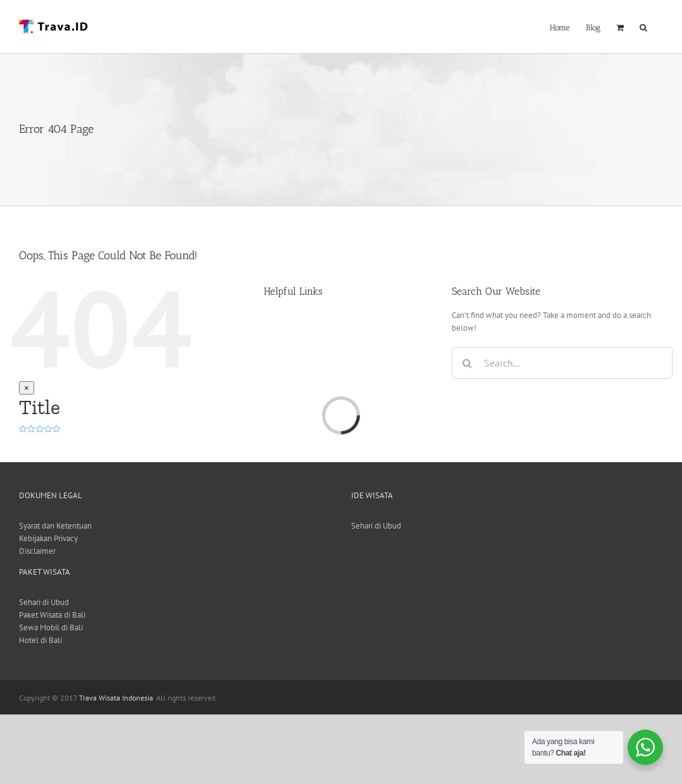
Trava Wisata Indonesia (116, 698)
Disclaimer (37, 551)
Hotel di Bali (40, 640)
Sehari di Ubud (376, 526)
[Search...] (562, 363)
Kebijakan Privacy (48, 538)
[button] (643, 26)
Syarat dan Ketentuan (55, 526)
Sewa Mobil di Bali (51, 628)
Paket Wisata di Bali (52, 615)
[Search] (468, 363)
